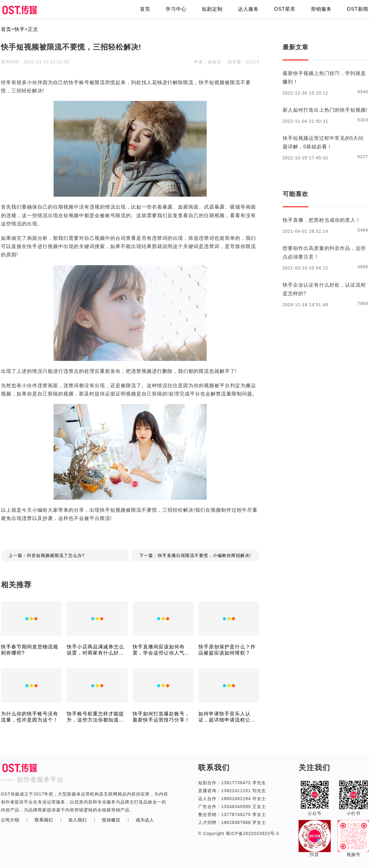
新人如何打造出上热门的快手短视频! (325, 110)
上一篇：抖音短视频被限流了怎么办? (47, 555)
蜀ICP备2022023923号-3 (252, 833)
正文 (33, 29)
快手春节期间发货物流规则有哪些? (30, 650)
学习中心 (176, 9)
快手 (20, 29)
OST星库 (285, 9)
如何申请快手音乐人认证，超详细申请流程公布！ (224, 717)
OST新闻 (358, 9)
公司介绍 (10, 820)
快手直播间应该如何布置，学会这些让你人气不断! (161, 650)
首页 (145, 9)
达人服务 (248, 9)
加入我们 (77, 820)
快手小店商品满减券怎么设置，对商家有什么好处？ (95, 650)
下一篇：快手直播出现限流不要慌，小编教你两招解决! (195, 555)
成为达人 (145, 820)
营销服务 (321, 9)
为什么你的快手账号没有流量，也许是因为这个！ (30, 717)
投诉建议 (111, 820)
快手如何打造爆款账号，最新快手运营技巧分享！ (161, 717)
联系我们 (44, 820)
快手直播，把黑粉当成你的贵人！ (322, 220)
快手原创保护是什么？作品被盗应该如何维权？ (227, 650)
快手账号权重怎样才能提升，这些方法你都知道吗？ (95, 717)
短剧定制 (212, 9)
